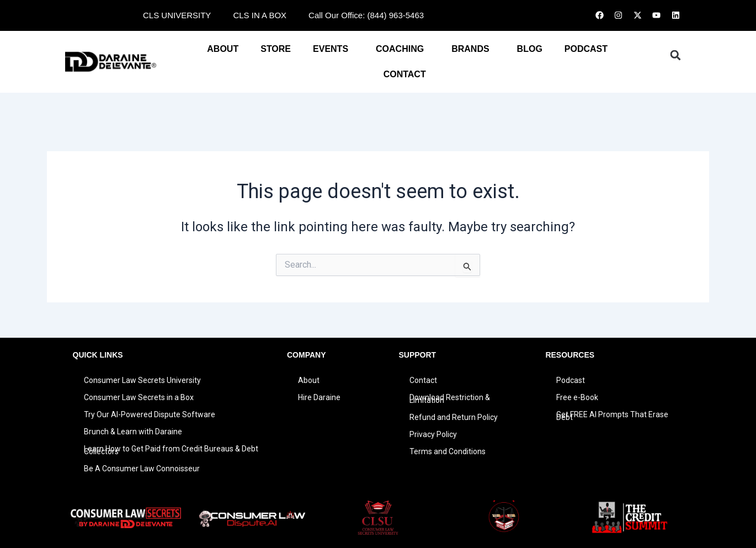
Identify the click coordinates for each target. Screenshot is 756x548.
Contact (423, 380)
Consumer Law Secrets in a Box (139, 397)
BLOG (530, 49)
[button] (675, 55)
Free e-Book (577, 397)
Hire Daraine (319, 397)
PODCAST (586, 49)
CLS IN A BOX (260, 15)
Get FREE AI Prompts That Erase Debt (612, 416)
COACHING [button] (403, 49)
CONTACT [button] (408, 75)
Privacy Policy (433, 434)
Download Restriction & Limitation (450, 399)
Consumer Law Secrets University (142, 380)
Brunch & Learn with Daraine (133, 432)
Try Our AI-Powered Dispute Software (150, 414)
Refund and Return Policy (454, 417)
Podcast (571, 380)
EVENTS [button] (333, 49)
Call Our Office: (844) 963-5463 (366, 15)
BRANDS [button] (473, 49)
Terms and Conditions (448, 451)
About (223, 49)
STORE (276, 49)
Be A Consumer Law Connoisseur (142, 469)
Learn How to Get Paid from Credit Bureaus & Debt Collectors (171, 450)
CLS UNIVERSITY (177, 15)
